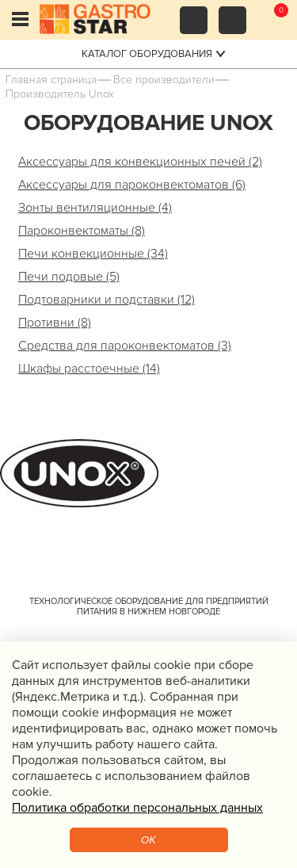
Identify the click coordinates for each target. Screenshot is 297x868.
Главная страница (51, 80)
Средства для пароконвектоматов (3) (125, 346)
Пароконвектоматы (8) (82, 231)
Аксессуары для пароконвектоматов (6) (132, 185)
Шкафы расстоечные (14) (89, 369)
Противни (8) (55, 323)
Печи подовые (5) (69, 277)
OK (148, 840)
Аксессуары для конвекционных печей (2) (140, 162)
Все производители (164, 80)
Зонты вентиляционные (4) (95, 208)
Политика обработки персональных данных (137, 808)
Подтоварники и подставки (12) (107, 300)
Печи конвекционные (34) (93, 254)
